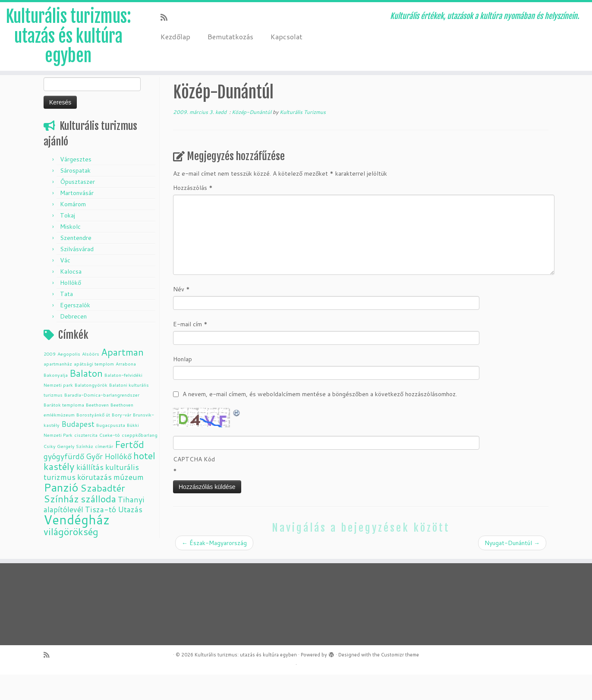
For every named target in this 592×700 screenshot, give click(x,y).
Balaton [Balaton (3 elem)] (86, 399)
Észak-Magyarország (214, 568)
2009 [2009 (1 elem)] (50, 379)
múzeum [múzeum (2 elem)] (129, 503)
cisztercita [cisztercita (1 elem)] (86, 460)
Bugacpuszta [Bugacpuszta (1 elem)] (111, 450)
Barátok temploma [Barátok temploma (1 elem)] (64, 430)
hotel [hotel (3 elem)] (144, 481)
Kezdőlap (175, 36)
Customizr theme (400, 680)
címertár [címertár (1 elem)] (104, 471)
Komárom (73, 230)
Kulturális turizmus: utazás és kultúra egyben (68, 38)
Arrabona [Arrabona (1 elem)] (126, 389)
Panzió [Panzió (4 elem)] (61, 512)
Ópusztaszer (77, 207)
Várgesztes (76, 185)
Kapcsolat (287, 36)
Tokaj (68, 241)
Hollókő (71, 308)
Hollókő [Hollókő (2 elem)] (118, 482)
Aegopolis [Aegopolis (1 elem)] (69, 379)
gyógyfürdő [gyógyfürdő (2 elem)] (64, 482)
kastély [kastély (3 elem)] (59, 492)
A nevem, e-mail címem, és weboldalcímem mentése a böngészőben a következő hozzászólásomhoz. (320, 419)
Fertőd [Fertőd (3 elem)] (129, 470)
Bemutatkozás (230, 36)
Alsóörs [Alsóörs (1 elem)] (91, 379)
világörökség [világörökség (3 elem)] (71, 557)
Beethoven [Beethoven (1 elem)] (97, 430)
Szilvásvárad (77, 274)
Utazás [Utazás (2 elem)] (130, 535)
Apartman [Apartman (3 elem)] (122, 377)
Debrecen (73, 342)
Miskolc (70, 252)
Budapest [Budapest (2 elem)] (78, 449)
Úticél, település (98, 94)
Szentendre (76, 263)
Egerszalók (75, 331)
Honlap (183, 385)
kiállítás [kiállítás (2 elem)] (90, 493)
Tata (66, 319)
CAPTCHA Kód (194, 485)
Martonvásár (77, 218)
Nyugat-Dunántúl (512, 568)
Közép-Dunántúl (150, 94)
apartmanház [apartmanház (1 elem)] (58, 389)
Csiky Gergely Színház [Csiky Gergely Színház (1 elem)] (68, 471)
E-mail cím (190, 350)
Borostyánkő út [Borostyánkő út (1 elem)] (93, 440)
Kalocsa (71, 297)
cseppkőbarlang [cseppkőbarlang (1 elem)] (140, 460)
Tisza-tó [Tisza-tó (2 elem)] (101, 535)
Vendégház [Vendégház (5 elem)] (77, 545)
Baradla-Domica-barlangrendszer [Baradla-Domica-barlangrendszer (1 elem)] (102, 420)
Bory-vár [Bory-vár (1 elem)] (121, 440)
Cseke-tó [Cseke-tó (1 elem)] (110, 460)
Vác (65, 286)
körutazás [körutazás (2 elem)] (94, 503)
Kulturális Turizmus (303, 137)
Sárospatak (75, 196)
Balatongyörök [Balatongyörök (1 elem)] (91, 410)
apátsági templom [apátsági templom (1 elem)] (94, 389)
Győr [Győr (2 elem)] (94, 482)
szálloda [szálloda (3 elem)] (98, 524)
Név (181, 315)
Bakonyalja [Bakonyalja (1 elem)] (56, 400)
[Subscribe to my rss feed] (167, 17)
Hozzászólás (193, 213)
